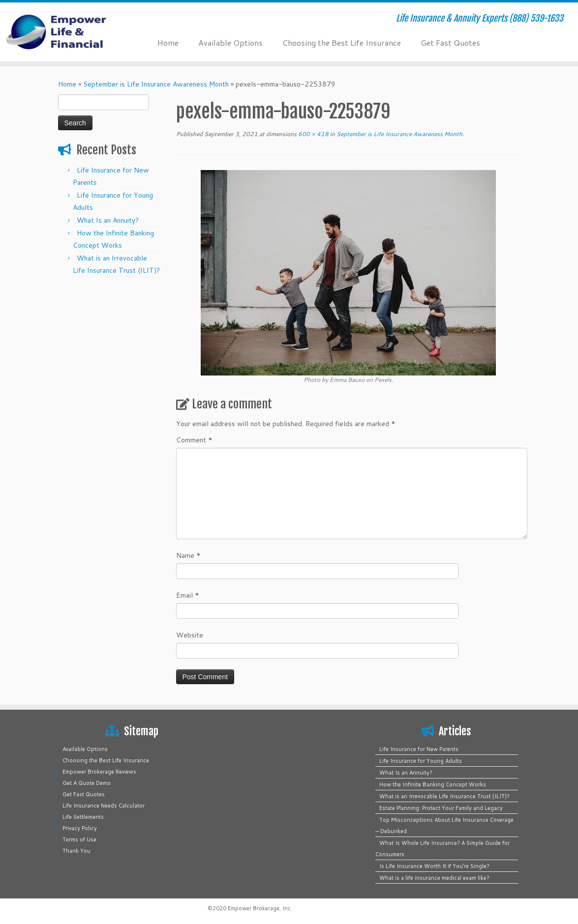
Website (190, 635)
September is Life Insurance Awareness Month (156, 84)
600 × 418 (313, 134)
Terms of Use (79, 839)
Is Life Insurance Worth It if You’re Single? (434, 866)
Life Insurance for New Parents (419, 749)
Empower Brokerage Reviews (99, 772)
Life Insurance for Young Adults (421, 761)
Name (188, 555)
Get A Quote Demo (87, 783)
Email (188, 595)
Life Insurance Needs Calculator (104, 806)
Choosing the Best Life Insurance (342, 43)
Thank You (76, 851)
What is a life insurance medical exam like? (434, 878)
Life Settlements (83, 817)
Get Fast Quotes (450, 43)
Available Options (230, 43)
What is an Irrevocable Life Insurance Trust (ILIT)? (444, 796)
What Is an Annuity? (108, 220)
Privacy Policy (80, 828)
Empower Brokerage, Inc (259, 908)
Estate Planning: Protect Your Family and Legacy (441, 808)
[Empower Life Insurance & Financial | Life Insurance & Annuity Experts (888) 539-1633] (68, 32)
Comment (194, 440)
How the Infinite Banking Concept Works (433, 784)
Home (168, 43)
